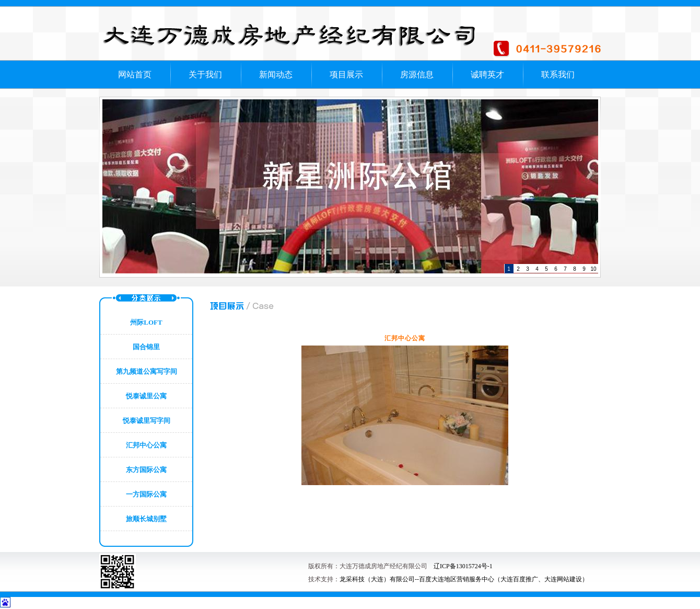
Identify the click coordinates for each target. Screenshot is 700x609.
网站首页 (135, 74)
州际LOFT (146, 322)
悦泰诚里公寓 (146, 396)
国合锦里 (146, 347)
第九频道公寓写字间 (147, 371)
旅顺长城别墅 (146, 519)
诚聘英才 (487, 74)
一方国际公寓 (146, 494)
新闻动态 (276, 74)
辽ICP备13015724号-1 (463, 566)
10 (593, 269)
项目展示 (346, 74)
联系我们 (558, 74)
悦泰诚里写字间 (147, 421)
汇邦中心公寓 (146, 445)
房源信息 (417, 74)
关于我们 (205, 74)
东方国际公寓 (146, 470)
